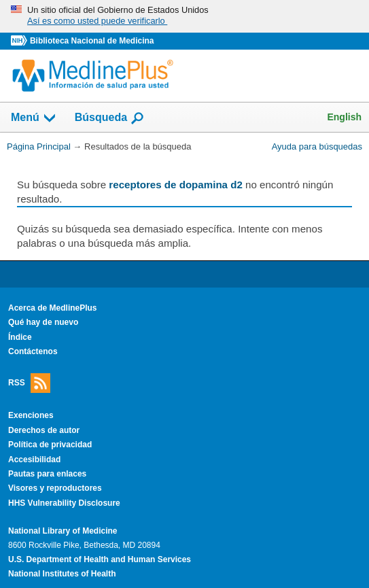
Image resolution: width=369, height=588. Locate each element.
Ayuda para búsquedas (317, 146)
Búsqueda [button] (110, 118)
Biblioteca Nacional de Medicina (92, 41)
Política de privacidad (50, 445)
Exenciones (31, 415)
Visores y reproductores (55, 488)
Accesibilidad (34, 460)
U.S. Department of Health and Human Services (100, 559)
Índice (20, 337)
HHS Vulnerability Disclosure (64, 503)
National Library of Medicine (63, 531)
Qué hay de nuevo (43, 322)
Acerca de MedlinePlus (53, 308)
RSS (29, 383)
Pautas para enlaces (47, 474)
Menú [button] (34, 118)
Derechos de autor (44, 430)
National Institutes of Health (62, 574)
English (344, 117)
